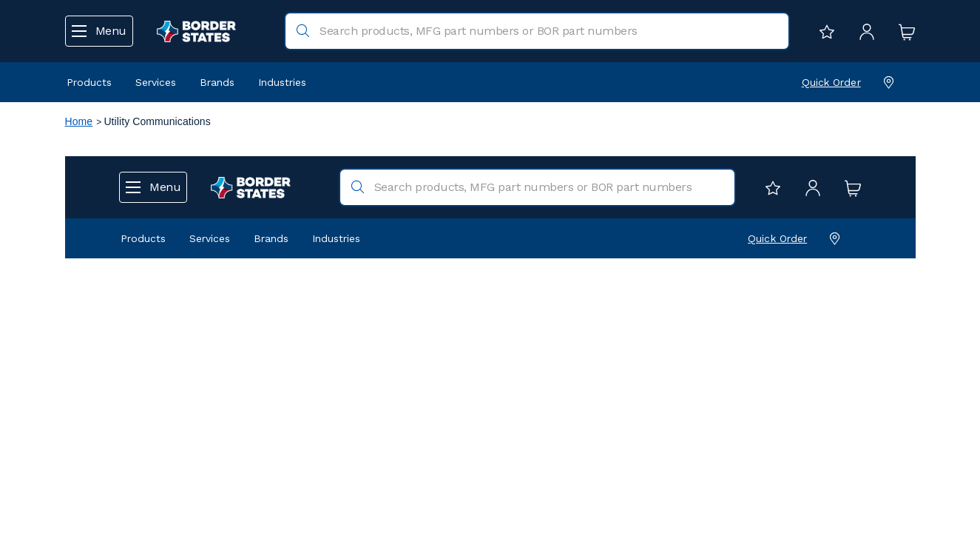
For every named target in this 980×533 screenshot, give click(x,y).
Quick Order (831, 82)
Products (89, 82)
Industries (282, 82)
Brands (217, 82)
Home (79, 121)
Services (156, 82)
